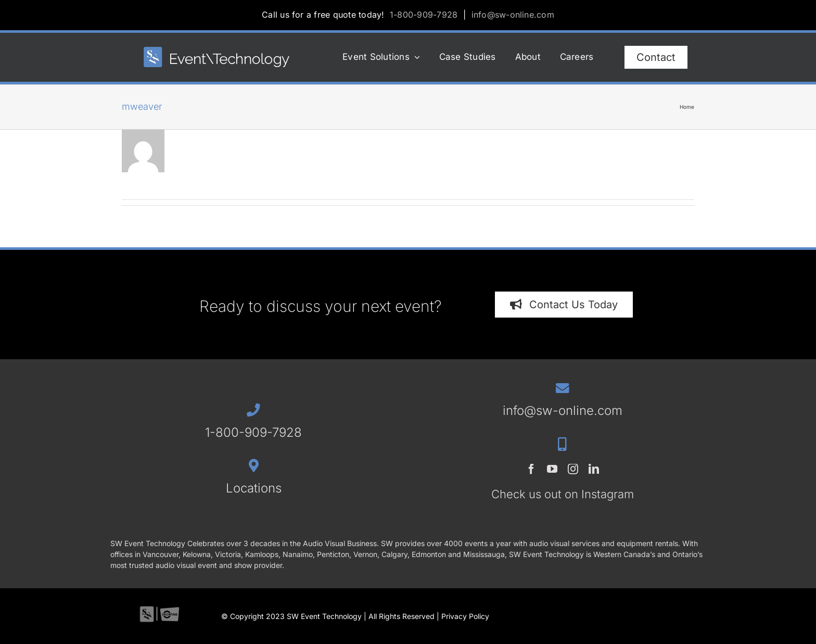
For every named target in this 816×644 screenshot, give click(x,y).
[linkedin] (594, 469)
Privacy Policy (465, 616)
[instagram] (573, 469)
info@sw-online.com (513, 15)
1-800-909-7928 (424, 15)
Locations (254, 488)
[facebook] (531, 469)
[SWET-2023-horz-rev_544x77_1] (216, 51)
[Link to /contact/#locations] (253, 466)
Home (687, 107)
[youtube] (552, 469)
